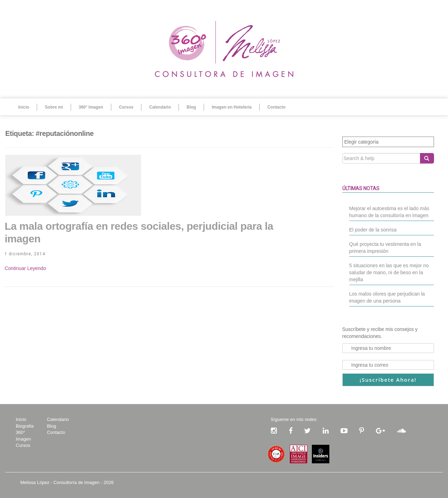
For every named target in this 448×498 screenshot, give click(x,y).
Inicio (24, 107)
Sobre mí (54, 107)
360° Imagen (91, 107)
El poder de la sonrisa (373, 230)
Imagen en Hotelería (232, 107)
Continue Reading (26, 268)
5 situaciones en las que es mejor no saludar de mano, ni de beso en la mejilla (389, 272)
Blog (191, 107)
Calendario (160, 107)
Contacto (276, 107)
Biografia (25, 426)
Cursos (126, 107)
